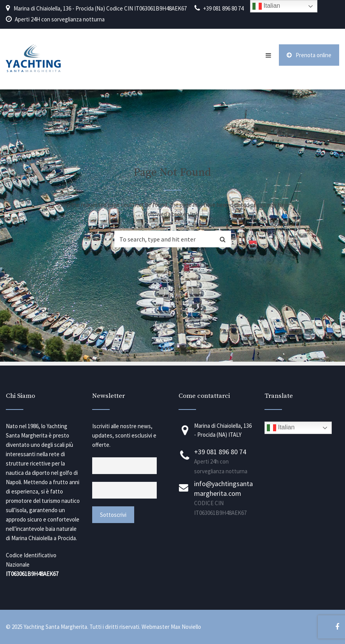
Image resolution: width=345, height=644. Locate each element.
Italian (281, 428)
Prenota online (309, 55)
